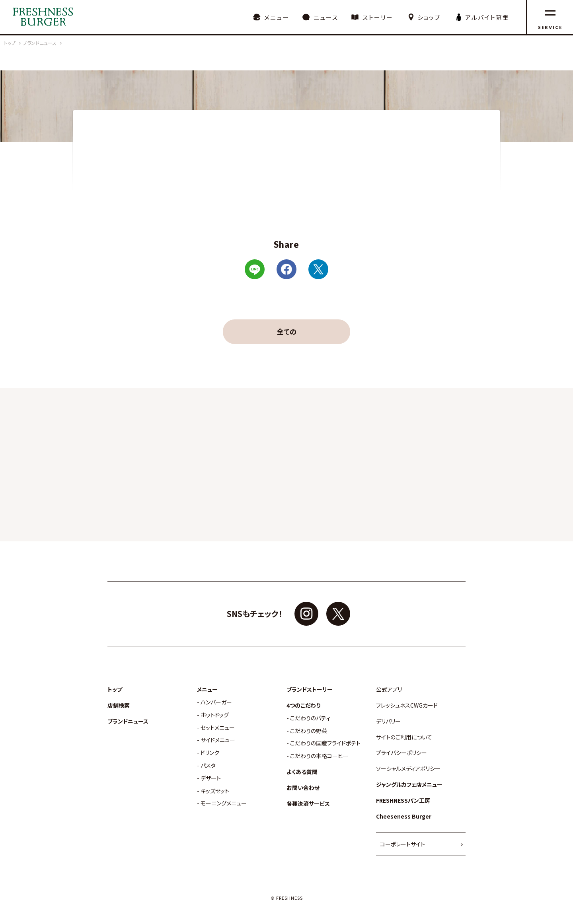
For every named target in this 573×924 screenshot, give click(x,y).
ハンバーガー (216, 702)
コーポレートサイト (402, 844)
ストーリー (378, 18)
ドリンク (210, 753)
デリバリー (388, 721)
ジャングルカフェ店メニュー (409, 785)
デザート (211, 778)
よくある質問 (302, 772)
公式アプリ (389, 690)
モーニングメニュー (224, 803)
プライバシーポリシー (401, 753)
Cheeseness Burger (404, 816)
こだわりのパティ (310, 718)
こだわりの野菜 (309, 731)
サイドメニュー (218, 740)
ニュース (326, 18)
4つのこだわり (303, 705)
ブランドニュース (128, 721)
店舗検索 (119, 705)
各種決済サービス (308, 804)
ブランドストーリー (310, 690)
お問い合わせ (303, 788)
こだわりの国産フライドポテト (325, 743)
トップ (115, 690)
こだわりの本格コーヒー (319, 756)
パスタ (208, 765)
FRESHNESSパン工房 (403, 800)
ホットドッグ (215, 715)
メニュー (277, 18)
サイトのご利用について (404, 737)
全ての (287, 332)
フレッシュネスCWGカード (407, 705)
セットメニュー (218, 728)
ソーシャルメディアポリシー (408, 769)
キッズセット (215, 791)
